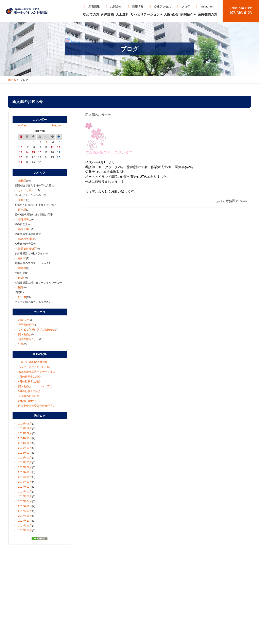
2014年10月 (25, 438)
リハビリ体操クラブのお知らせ (37, 329)
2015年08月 (25, 467)
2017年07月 (25, 511)
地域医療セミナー (29, 339)
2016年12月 (25, 482)
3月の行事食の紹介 (29, 401)
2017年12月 (25, 530)
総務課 (22, 181)
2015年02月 (25, 453)
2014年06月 (25, 424)
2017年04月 (25, 501)
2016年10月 (25, 472)
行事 (21, 344)
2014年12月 (25, 443)
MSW (21, 278)
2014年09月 (25, 433)
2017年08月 (25, 516)
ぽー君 (22, 297)
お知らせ (23, 320)
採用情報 (135, 6)
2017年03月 (25, 496)
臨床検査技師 (26, 239)
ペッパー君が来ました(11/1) (35, 367)
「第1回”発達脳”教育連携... (34, 362)
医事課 (22, 210)
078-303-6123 (241, 11)
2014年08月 (25, 428)
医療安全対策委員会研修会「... (36, 406)
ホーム (12, 80)
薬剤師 (22, 258)
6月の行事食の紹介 (29, 381)
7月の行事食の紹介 (29, 377)
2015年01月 (25, 448)
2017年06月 (25, 506)
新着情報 (91, 6)
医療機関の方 (207, 14)
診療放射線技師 (27, 249)
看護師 (22, 268)
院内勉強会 (25, 334)
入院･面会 (171, 14)
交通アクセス (160, 6)
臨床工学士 (25, 229)
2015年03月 (25, 458)
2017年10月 (25, 521)
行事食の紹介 (26, 325)
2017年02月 (25, 492)
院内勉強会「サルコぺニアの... (36, 386)
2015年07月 (25, 462)
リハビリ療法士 (27, 190)
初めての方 (91, 14)
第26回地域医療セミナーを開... (37, 372)
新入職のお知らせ (29, 396)
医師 (21, 287)
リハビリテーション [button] (146, 14)
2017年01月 (25, 487)
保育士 (22, 200)
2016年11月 (25, 477)
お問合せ (113, 6)
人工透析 (122, 14)
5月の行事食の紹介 (29, 391)
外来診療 (107, 14)
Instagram (204, 6)
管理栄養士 (25, 219)
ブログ (183, 6)
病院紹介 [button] (188, 14)
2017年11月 (25, 526)
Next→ (57, 125)
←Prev (22, 125)
